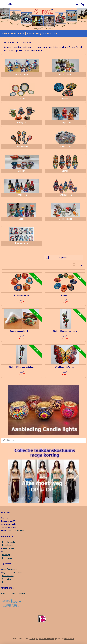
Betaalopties (8, 545)
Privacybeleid (8, 576)
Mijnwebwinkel (69, 639)
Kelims (21, 33)
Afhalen (5, 552)
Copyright (7, 579)
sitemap (32, 639)
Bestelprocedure (9, 542)
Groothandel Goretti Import (13, 593)
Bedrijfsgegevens (10, 569)
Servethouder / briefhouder (22, 331)
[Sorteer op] (64, 258)
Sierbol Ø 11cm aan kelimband (22, 367)
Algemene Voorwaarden (12, 572)
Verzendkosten (9, 548)
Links (4, 582)
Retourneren (8, 558)
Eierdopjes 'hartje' (22, 295)
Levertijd (6, 555)
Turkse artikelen (9, 33)
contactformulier (17, 531)
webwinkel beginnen (47, 639)
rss (37, 639)
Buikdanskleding (34, 33)
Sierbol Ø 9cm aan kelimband (65, 331)
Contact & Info (50, 33)
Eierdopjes (65, 295)
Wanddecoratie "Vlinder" (65, 367)
